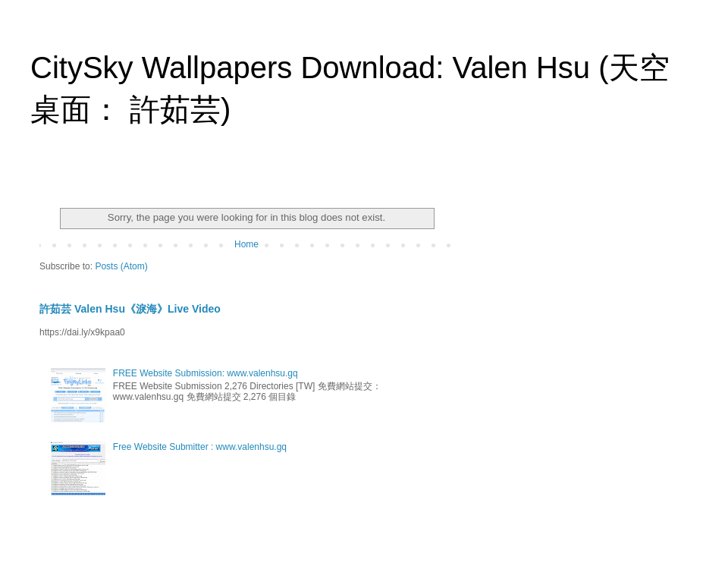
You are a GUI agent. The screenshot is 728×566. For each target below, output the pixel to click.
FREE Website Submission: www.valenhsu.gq (206, 373)
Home (246, 244)
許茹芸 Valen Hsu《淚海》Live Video (130, 309)
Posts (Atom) (121, 266)
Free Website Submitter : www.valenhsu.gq (200, 447)
